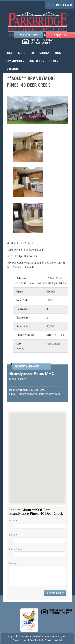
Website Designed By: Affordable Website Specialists (37, 640)
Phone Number (16, 549)
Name (12, 521)
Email (12, 535)
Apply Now (60, 35)
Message (13, 563)
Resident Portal (28, 35)
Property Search (59, 5)
